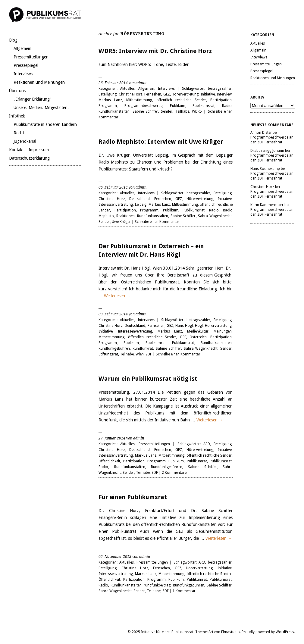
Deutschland (139, 199)
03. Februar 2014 (113, 314)
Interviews (23, 74)
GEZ (167, 94)
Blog (13, 40)
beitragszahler (220, 89)
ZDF (149, 354)
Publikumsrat (204, 106)
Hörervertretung (185, 94)
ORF (183, 337)
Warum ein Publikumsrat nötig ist (148, 379)
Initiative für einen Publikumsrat (167, 632)
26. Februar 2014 (113, 83)
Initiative (208, 94)
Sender (167, 111)
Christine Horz (131, 94)
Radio (227, 106)
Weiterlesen (117, 296)
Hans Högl (184, 326)
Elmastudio (230, 632)
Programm (108, 106)
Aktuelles (127, 89)
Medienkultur (198, 331)
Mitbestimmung (139, 100)
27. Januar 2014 (112, 438)
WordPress (285, 632)
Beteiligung (108, 94)
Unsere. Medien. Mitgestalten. (41, 108)
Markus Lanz (110, 100)
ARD (207, 444)
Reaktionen (125, 216)
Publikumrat (156, 343)
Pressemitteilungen (31, 57)
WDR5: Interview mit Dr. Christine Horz (155, 51)
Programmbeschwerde (143, 106)
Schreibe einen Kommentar (157, 222)
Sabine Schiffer (145, 111)
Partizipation (221, 100)
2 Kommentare (174, 473)
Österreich (198, 337)
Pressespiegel (26, 65)
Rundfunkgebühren (114, 349)
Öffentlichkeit (109, 461)
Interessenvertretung (116, 205)
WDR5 (197, 111)
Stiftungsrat (108, 354)
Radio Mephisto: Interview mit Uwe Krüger (161, 142)
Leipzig (141, 205)
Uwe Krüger (121, 222)
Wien (140, 354)
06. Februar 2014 (113, 187)
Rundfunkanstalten (114, 111)
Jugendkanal (25, 141)
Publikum (178, 106)
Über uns (17, 91)
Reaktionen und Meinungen (39, 82)
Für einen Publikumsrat (133, 497)
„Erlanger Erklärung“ (32, 99)
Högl (199, 326)
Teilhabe (182, 111)
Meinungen (223, 331)
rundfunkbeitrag (157, 585)
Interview (224, 94)
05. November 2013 (115, 557)
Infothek (17, 116)
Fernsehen (153, 94)
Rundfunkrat (143, 349)
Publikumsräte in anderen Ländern (45, 124)
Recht (19, 133)
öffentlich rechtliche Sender (181, 100)
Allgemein (22, 48)
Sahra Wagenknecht (215, 216)
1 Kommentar (184, 591)
